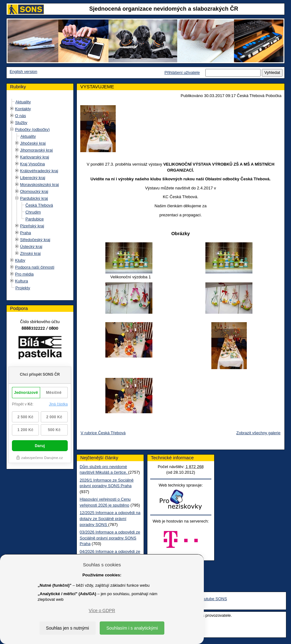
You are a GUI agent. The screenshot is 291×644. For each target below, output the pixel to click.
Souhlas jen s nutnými (68, 628)
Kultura (21, 281)
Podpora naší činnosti (35, 267)
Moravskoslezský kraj (40, 185)
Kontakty (23, 109)
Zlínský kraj (30, 253)
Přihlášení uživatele (182, 72)
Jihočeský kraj (33, 143)
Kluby (20, 260)
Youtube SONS (213, 599)
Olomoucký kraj (34, 191)
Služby (21, 123)
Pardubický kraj (34, 198)
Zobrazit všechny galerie (259, 433)
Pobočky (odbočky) (32, 129)
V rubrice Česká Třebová (103, 433)
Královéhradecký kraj (39, 171)
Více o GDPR (102, 611)
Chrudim (33, 212)
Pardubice (35, 219)
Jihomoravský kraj (36, 150)
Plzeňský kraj (32, 226)
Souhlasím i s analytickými (132, 628)
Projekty (23, 288)
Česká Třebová (39, 205)
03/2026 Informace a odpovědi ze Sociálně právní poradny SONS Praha (110, 538)
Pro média (24, 274)
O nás (21, 116)
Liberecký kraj (33, 178)
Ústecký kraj (31, 247)
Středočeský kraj (35, 240)
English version (24, 72)
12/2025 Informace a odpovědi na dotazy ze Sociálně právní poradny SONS (110, 518)
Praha (26, 233)
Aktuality (23, 102)
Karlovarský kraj (34, 157)
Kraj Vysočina (32, 164)
